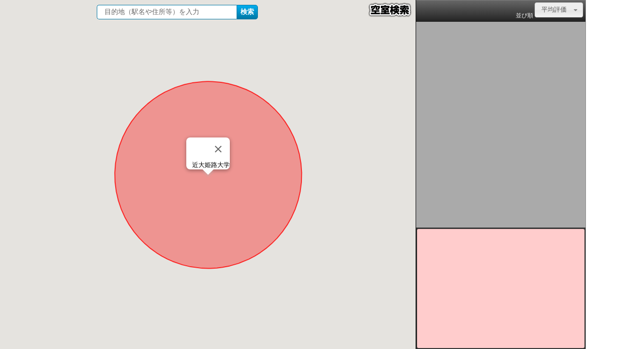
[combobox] (559, 10)
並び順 (524, 15)
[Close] (218, 149)
